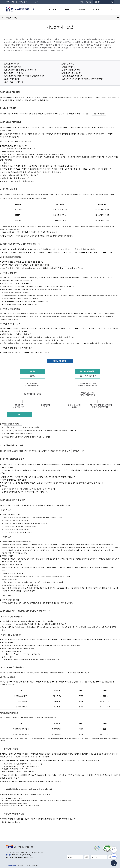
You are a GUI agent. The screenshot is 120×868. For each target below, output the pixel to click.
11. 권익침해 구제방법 (12, 79)
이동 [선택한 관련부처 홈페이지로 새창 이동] (87, 857)
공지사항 (21, 865)
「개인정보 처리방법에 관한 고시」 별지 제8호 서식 (17, 252)
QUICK (114, 856)
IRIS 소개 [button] (53, 10)
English (36, 2)
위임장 (39, 437)
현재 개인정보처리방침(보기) (10, 822)
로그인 (82, 2)
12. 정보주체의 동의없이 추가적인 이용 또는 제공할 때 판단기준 (82, 79)
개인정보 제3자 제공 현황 (23, 142)
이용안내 (35, 865)
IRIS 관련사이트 (24, 2)
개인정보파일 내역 (99, 114)
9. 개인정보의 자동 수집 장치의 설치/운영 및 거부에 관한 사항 (24, 76)
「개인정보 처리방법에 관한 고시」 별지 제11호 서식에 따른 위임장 (43, 268)
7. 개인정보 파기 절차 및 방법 (14, 73)
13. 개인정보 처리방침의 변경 (14, 82)
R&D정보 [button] (111, 10)
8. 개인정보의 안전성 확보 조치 (71, 73)
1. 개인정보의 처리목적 (12, 64)
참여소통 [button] (96, 10)
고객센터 (28, 865)
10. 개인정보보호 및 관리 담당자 (72, 76)
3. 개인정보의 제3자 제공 (13, 67)
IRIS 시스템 (10, 2)
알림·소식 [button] (82, 10)
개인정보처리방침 (12, 18)
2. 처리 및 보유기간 (68, 64)
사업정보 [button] (67, 10)
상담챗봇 (114, 851)
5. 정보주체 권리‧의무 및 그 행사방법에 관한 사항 (20, 70)
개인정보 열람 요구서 (12, 427)
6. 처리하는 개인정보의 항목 (71, 70)
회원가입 (88, 2)
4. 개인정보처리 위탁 (68, 67)
